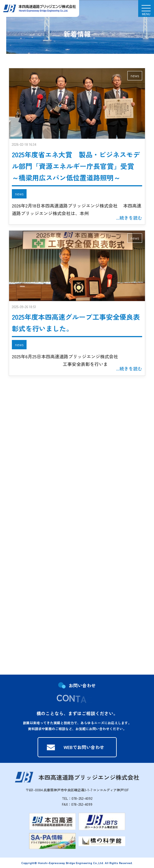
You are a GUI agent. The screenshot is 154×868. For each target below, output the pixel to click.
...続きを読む (129, 218)
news (135, 76)
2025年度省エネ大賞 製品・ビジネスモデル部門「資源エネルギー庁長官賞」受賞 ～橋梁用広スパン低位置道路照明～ (76, 166)
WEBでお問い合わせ (84, 747)
